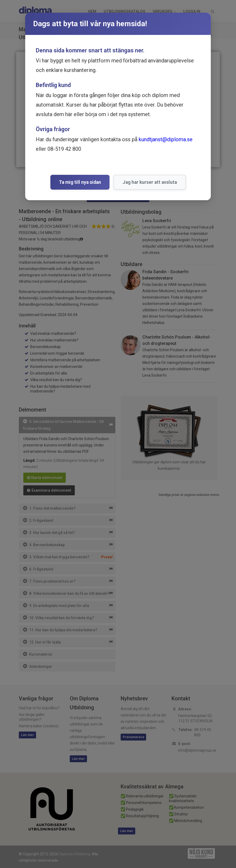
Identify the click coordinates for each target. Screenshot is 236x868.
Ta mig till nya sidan (80, 182)
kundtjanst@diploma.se (166, 139)
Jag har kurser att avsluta (150, 182)
